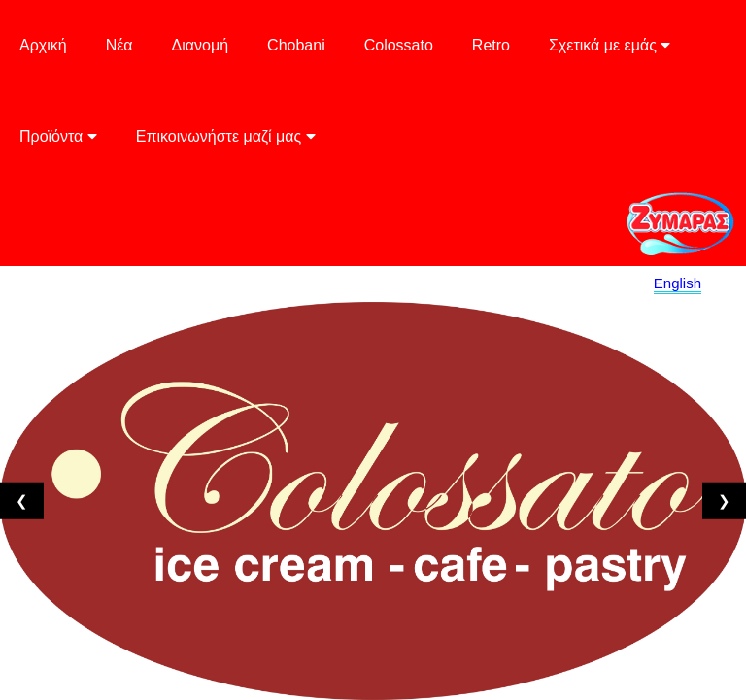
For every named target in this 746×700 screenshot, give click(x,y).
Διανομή (201, 45)
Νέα (119, 45)
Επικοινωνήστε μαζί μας (226, 136)
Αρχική (43, 45)
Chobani (296, 45)
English (678, 283)
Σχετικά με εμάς (610, 45)
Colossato (399, 45)
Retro (491, 45)
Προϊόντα (58, 136)
